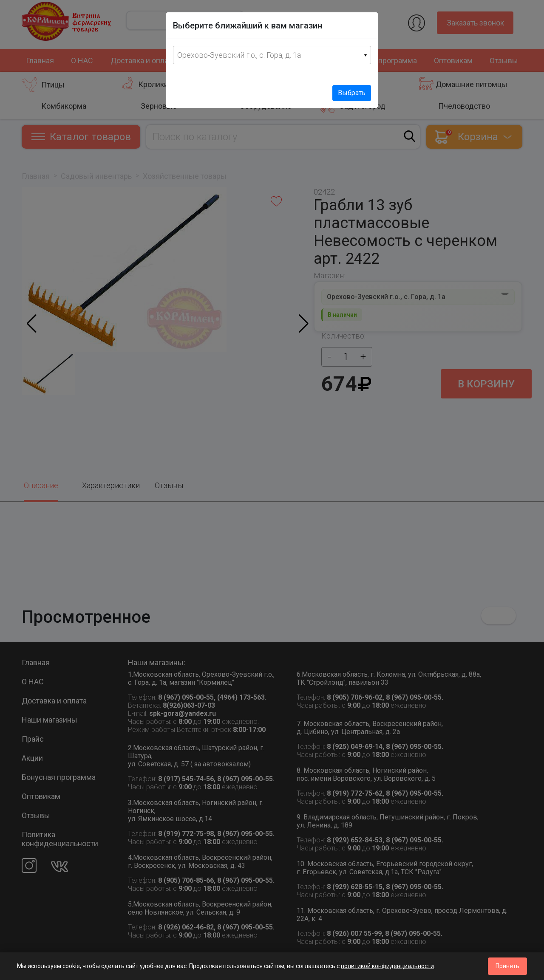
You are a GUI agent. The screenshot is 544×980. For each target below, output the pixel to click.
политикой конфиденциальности (387, 966)
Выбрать (352, 93)
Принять (507, 966)
